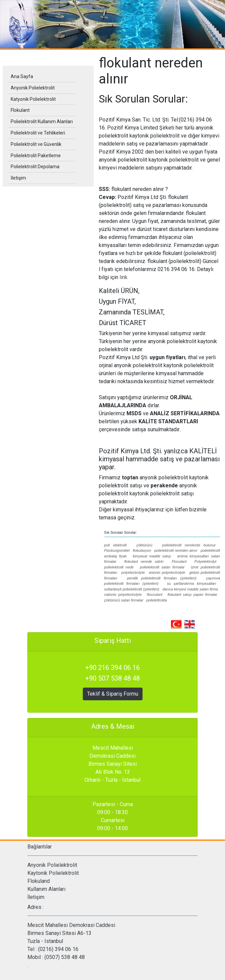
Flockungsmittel (117, 550)
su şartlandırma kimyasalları (192, 583)
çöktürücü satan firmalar (124, 600)
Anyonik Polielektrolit (52, 865)
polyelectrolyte (133, 572)
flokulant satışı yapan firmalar (192, 594)
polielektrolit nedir (119, 567)
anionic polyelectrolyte (167, 572)
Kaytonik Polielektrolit (53, 873)
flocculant (155, 594)
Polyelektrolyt (205, 561)
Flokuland (39, 881)
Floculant (179, 561)
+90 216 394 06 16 (112, 668)
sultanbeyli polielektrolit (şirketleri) (132, 589)
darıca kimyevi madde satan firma (190, 589)
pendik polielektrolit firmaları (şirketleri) (162, 578)
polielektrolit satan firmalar (162, 567)
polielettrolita (157, 600)
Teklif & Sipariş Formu (113, 694)
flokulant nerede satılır (144, 561)
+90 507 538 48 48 (112, 678)
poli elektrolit (116, 545)
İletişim (36, 897)
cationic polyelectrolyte (123, 594)
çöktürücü (145, 545)
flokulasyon (142, 550)
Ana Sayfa (22, 76)
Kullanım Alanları (46, 889)
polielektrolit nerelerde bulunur (189, 545)
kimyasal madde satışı (152, 556)
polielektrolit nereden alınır (176, 550)
